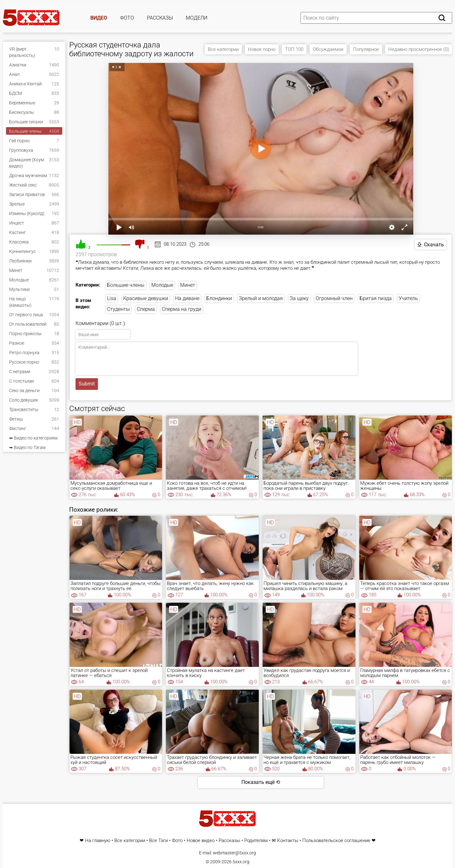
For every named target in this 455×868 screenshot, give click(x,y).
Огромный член (334, 298)
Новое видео (201, 841)
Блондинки (219, 298)
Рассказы (160, 18)
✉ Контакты (285, 841)
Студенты (118, 309)
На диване (187, 298)
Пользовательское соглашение (336, 841)
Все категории (223, 49)
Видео (99, 18)
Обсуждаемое (328, 49)
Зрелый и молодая (261, 298)
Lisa (112, 298)
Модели (197, 18)
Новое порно (262, 49)
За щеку (299, 298)
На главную (98, 841)
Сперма (146, 309)
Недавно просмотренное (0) (419, 49)
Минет (188, 285)
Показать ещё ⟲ (261, 782)
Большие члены (126, 285)
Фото (127, 18)
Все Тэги (158, 841)
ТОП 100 (294, 49)
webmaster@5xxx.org (234, 853)
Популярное (366, 49)
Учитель (408, 298)
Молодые (162, 285)
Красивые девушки (146, 298)
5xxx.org (241, 862)
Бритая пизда (376, 298)
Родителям (256, 841)
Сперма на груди (182, 309)
